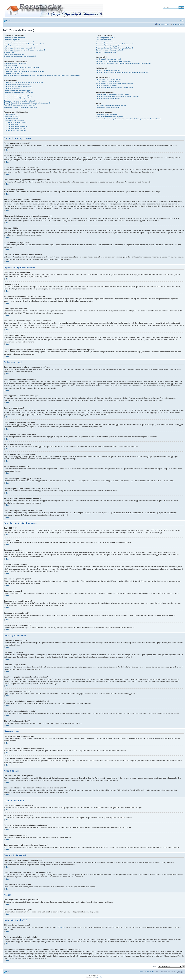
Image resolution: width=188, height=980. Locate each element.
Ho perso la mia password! (13, 46)
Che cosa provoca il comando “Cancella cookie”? (20, 56)
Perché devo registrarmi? (12, 40)
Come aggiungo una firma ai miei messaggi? (19, 87)
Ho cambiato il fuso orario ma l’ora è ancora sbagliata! (22, 67)
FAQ (169, 25)
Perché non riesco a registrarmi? (15, 54)
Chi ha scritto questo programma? (107, 115)
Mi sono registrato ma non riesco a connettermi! (19, 48)
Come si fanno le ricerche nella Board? (109, 79)
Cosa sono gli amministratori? (106, 38)
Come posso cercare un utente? (106, 85)
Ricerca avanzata (178, 9)
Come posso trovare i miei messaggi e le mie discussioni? (115, 88)
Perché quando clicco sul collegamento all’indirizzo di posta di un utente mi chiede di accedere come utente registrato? (43, 75)
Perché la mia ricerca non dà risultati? (108, 81)
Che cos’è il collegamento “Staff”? (107, 52)
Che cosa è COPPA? (11, 52)
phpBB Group (60, 927)
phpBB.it (100, 977)
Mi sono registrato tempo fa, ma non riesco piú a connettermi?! (24, 50)
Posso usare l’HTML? (11, 116)
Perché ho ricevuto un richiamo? (15, 99)
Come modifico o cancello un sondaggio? (17, 91)
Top (7, 150)
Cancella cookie (149, 972)
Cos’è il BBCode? (10, 114)
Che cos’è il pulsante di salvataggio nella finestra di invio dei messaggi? (27, 103)
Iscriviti (175, 25)
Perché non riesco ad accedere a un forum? (18, 93)
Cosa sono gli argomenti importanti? (16, 126)
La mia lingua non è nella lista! (14, 69)
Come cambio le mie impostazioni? (15, 63)
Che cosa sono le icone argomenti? (15, 131)
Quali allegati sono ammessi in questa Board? (111, 106)
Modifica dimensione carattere (182, 20)
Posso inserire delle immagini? (14, 120)
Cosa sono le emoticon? (12, 118)
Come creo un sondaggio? (13, 89)
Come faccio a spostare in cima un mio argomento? (21, 107)
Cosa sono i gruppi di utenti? (105, 42)
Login (182, 25)
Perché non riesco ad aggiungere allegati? (18, 97)
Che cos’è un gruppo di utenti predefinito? (109, 50)
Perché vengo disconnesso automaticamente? (19, 42)
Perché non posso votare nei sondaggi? (17, 95)
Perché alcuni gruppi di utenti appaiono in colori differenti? (115, 48)
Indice (8, 21)
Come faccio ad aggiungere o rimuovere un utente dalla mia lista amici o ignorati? (122, 72)
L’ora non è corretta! (11, 65)
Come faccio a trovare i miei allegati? (108, 108)
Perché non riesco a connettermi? (15, 38)
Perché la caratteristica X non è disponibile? (110, 117)
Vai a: (155, 966)
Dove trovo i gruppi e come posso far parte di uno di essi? (115, 44)
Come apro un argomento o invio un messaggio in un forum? (24, 82)
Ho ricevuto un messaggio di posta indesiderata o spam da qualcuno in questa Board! (124, 63)
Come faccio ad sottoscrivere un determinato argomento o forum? (117, 97)
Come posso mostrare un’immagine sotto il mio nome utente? (24, 71)
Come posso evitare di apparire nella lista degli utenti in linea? (24, 44)
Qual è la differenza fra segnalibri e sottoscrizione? (112, 94)
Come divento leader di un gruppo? (107, 46)
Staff (141, 972)
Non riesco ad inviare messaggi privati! (108, 59)
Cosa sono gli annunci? (12, 124)
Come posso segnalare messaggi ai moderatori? (20, 101)
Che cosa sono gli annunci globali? (15, 122)
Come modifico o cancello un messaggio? (18, 85)
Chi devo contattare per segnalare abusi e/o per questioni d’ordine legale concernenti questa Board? (128, 119)
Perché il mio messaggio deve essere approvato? (20, 105)
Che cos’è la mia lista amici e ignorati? (108, 70)
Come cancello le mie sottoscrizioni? (108, 99)
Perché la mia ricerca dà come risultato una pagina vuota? (115, 83)
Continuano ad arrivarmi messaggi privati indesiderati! (113, 61)
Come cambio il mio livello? (13, 73)
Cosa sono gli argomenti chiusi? (14, 128)
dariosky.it (161, 25)
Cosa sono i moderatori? (104, 40)
